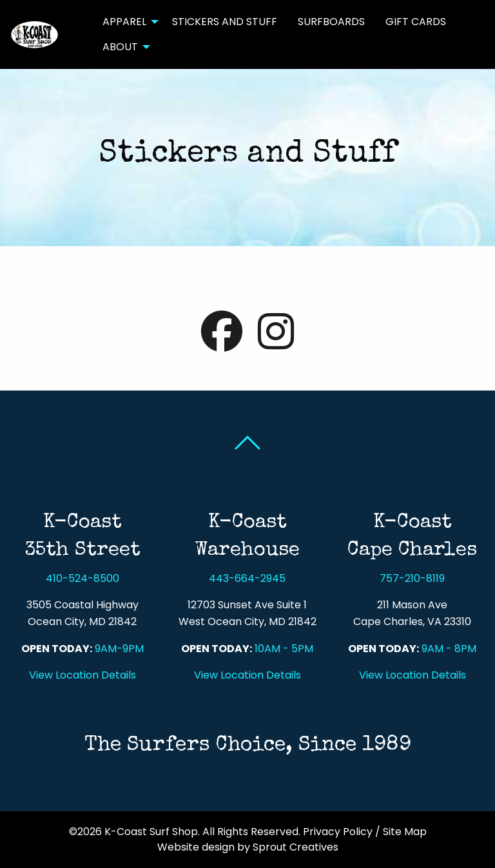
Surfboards (331, 22)
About (120, 47)
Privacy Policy (338, 832)
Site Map (405, 832)
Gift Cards (416, 22)
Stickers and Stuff (225, 22)
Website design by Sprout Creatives (248, 847)
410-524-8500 (82, 578)
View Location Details (82, 675)
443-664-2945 (247, 578)
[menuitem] (127, 22)
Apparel (124, 22)
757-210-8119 (412, 578)
